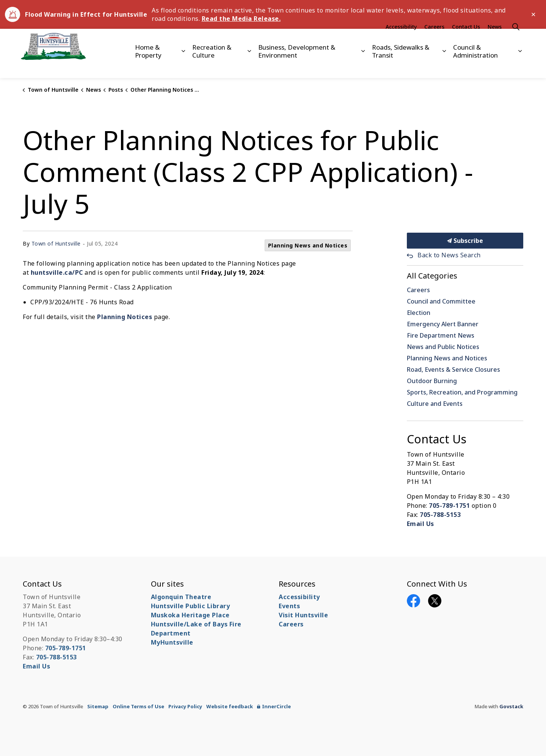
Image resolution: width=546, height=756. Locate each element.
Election (419, 313)
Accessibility (401, 41)
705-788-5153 (440, 515)
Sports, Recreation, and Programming (462, 392)
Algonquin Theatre (181, 597)
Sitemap (98, 706)
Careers (434, 41)
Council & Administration (475, 65)
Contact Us (466, 41)
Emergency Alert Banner (443, 324)
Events (289, 606)
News (495, 41)
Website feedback (230, 706)
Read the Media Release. (241, 19)
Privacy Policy (185, 706)
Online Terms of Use (138, 706)
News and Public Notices (443, 347)
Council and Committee (441, 301)
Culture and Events (435, 404)
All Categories (432, 276)
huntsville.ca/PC (57, 272)
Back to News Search (449, 255)
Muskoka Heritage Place (190, 615)
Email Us (420, 524)
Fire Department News (441, 335)
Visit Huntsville (303, 615)
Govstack (511, 706)
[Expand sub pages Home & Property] (183, 66)
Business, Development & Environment (297, 65)
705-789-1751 (449, 506)
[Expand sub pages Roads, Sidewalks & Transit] (444, 66)
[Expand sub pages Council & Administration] (520, 66)
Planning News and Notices (308, 245)
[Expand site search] (516, 41)
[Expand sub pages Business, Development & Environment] (363, 66)
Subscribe (465, 241)
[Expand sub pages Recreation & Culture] (249, 66)
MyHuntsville (172, 642)
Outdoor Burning (432, 381)
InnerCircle (274, 706)
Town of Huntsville (56, 243)
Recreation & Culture (212, 65)
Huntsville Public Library (191, 606)
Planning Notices (125, 317)
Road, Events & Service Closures (453, 369)
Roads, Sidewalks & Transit (401, 65)
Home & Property (148, 65)
